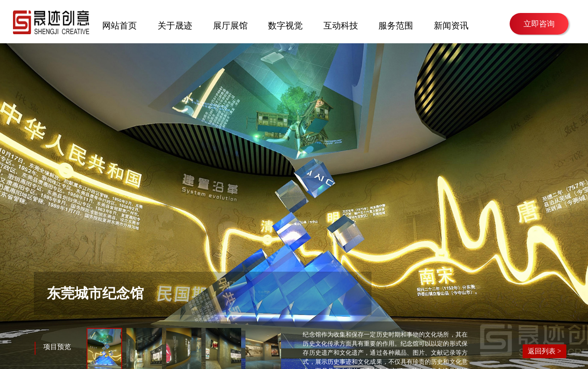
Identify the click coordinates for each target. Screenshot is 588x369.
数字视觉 (285, 25)
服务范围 (396, 25)
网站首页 (120, 25)
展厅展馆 (230, 25)
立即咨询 (539, 24)
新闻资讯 (451, 25)
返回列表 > (544, 351)
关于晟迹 (175, 25)
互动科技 (341, 25)
